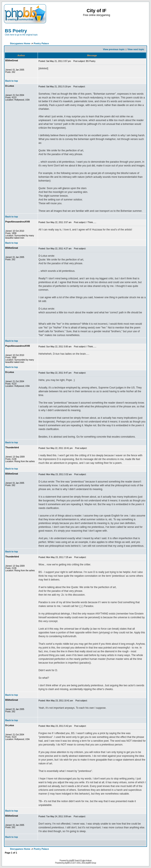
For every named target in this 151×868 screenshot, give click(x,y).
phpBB (67, 863)
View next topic (136, 49)
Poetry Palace (41, 43)
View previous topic (114, 49)
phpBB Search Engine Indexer (80, 861)
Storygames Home (20, 43)
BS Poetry (16, 31)
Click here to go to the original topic (21, 35)
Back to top (12, 81)
